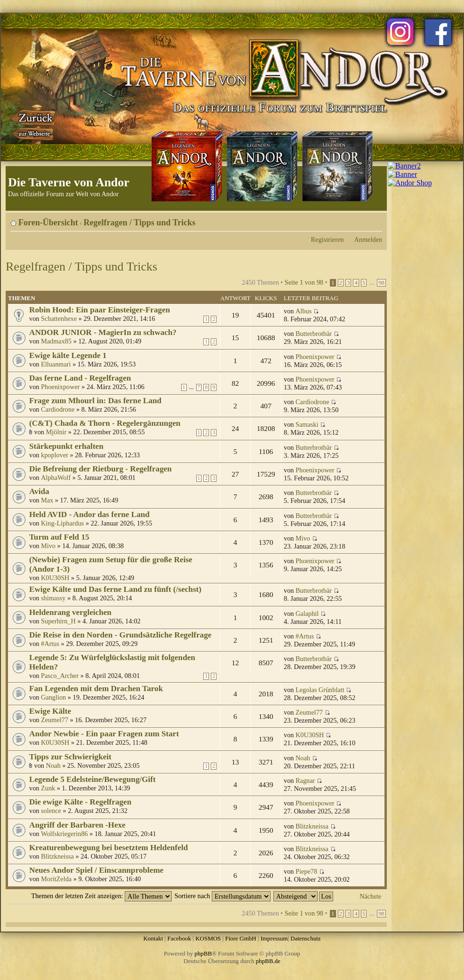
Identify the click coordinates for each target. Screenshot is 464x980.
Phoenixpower (315, 357)
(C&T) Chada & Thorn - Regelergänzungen (105, 423)
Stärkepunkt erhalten (66, 446)
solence (51, 811)
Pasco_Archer (60, 676)
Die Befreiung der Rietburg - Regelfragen (100, 469)
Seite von (304, 282)
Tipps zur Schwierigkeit (70, 757)
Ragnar (305, 781)
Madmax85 (56, 341)
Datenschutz (305, 938)
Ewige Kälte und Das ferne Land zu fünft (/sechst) (115, 589)
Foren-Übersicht (48, 223)
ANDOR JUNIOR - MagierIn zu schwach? (103, 332)
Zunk (48, 788)
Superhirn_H (58, 621)
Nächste (370, 896)
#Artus (50, 644)
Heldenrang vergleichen (70, 612)
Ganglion (53, 697)
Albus (304, 311)
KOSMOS (208, 938)
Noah (53, 765)
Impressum (274, 938)
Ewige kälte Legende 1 (68, 355)
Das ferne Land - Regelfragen (80, 378)
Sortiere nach (223, 896)
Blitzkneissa (312, 826)
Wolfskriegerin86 (64, 834)
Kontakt (153, 938)
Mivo (48, 546)
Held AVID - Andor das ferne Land (89, 514)
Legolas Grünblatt (320, 690)
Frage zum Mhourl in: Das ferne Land (95, 401)
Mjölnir (56, 432)
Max (47, 500)
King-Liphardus (62, 523)
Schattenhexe (59, 319)
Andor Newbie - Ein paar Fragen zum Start (104, 734)
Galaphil (307, 613)
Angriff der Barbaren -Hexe (77, 825)
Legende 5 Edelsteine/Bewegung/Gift (92, 779)
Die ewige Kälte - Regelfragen (80, 802)
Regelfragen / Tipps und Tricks (140, 223)
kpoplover (55, 455)
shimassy (53, 598)
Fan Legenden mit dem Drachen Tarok (96, 689)
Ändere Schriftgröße (375, 219)
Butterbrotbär (314, 334)
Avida (39, 491)
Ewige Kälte (50, 711)
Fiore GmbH (240, 938)
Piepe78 (306, 871)
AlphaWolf (56, 478)
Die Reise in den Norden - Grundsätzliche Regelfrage (120, 635)
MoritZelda (56, 879)
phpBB (203, 953)
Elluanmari (56, 364)
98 (381, 283)
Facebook (179, 938)
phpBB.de (268, 961)
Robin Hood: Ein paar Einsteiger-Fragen (100, 310)
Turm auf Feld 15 (59, 537)
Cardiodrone (58, 409)
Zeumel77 (55, 720)
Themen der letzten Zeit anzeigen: (101, 896)
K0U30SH (55, 578)
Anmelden (368, 239)
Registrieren (328, 239)
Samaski (307, 424)
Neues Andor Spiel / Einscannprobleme (96, 870)
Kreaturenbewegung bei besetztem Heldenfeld (108, 848)
